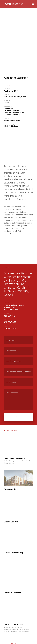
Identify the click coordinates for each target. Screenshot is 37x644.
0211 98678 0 (9, 316)
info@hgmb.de (10, 328)
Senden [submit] (18, 417)
